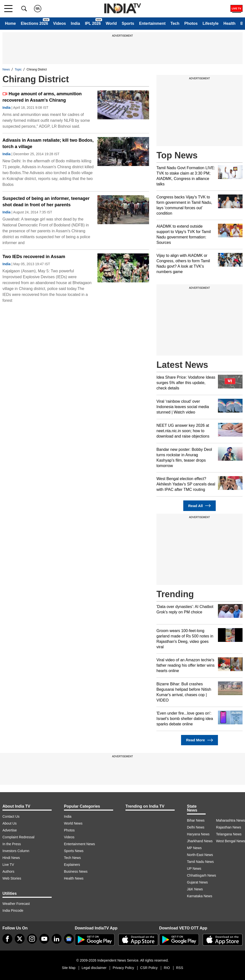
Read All (199, 506)
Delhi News (196, 827)
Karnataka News (200, 896)
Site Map (69, 968)
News (6, 69)
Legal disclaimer (94, 968)
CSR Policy (149, 968)
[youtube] (44, 939)
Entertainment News (79, 844)
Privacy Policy (123, 968)
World (111, 23)
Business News (76, 871)
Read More (199, 740)
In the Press (12, 844)
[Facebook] (7, 939)
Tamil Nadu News (200, 862)
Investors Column (16, 851)
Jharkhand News (200, 841)
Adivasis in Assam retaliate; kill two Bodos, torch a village (48, 143)
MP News (194, 848)
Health (229, 23)
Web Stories (12, 878)
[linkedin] (57, 939)
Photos (191, 23)
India (75, 23)
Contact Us (11, 816)
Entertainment (152, 23)
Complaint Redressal (18, 837)
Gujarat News (197, 882)
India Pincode (13, 911)
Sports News (74, 851)
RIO (167, 968)
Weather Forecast (16, 904)
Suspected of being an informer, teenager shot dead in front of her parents (46, 202)
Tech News (72, 858)
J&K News (195, 889)
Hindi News (11, 858)
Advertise (10, 830)
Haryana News (198, 834)
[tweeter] (20, 939)
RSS (180, 968)
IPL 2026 (93, 23)
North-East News (200, 855)
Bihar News (196, 820)
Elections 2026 (34, 23)
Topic (18, 69)
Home (10, 23)
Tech (175, 23)
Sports (128, 23)
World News (73, 823)
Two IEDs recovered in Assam (34, 257)
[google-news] (69, 939)
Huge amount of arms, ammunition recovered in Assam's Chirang (42, 97)
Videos (60, 23)
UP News (194, 869)
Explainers (72, 865)
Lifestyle (210, 23)
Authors (8, 871)
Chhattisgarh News (201, 875)
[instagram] (32, 939)
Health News (74, 878)
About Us (10, 823)
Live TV (8, 865)
